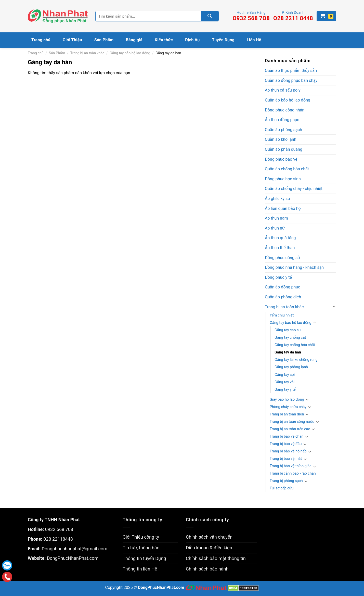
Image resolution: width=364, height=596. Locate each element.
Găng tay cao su (288, 330)
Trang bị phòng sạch (286, 481)
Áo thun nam (276, 218)
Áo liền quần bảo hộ (283, 208)
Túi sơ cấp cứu (282, 488)
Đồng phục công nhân (285, 110)
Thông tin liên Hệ (140, 569)
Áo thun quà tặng (280, 238)
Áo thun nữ (275, 228)
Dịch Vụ (192, 40)
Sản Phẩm (104, 40)
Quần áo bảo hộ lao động (288, 100)
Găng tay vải (284, 382)
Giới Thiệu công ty (141, 537)
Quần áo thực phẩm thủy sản (291, 71)
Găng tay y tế (285, 390)
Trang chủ (41, 40)
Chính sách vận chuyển (209, 537)
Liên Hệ (254, 40)
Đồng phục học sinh (283, 179)
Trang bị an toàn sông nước (292, 422)
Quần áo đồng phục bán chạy (291, 80)
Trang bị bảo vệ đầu (286, 444)
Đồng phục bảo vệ (281, 159)
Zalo (7, 565)
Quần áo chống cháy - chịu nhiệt (294, 189)
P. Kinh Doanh (293, 16)
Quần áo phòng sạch (283, 130)
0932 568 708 (59, 529)
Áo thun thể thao (280, 248)
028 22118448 (58, 539)
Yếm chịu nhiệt (282, 315)
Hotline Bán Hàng (251, 16)
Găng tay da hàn (288, 352)
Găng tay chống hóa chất (295, 345)
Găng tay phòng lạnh (291, 367)
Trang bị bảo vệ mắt (286, 459)
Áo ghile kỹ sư (277, 199)
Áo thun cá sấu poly (283, 90)
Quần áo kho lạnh (281, 139)
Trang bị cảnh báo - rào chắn (293, 473)
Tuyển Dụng (223, 40)
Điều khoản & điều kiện (209, 548)
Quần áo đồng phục (283, 287)
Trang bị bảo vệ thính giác (291, 466)
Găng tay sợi (285, 375)
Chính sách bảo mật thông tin (216, 558)
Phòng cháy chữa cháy (288, 407)
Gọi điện (7, 577)
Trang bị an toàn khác (87, 53)
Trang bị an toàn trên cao (290, 429)
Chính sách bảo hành (207, 569)
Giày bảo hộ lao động (287, 400)
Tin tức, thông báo (141, 548)
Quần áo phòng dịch (283, 297)
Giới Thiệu (72, 40)
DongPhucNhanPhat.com (73, 558)
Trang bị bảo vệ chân (287, 436)
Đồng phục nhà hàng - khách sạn (294, 267)
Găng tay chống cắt (290, 338)
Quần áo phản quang (284, 149)
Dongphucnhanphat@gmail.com (74, 549)
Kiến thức (164, 40)
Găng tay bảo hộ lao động (130, 53)
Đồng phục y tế (278, 277)
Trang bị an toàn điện (287, 414)
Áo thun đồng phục (282, 120)
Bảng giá (134, 40)
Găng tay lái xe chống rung (296, 360)
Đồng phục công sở (282, 258)
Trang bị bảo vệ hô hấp (288, 451)
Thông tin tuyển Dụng (144, 558)
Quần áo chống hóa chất (287, 169)
